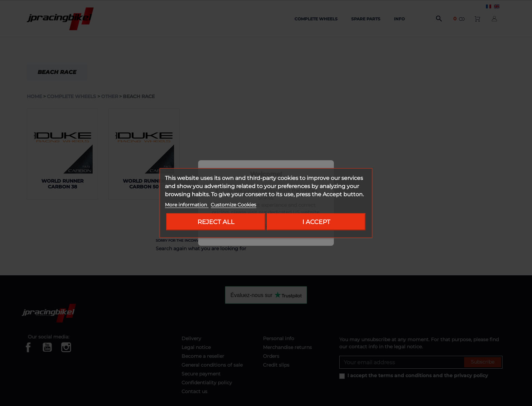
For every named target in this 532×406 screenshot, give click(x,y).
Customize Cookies (233, 205)
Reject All (216, 222)
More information (187, 205)
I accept (316, 222)
